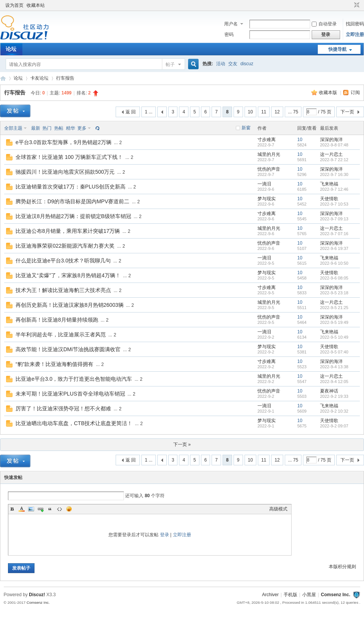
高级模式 (278, 509)
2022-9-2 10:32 (334, 411)
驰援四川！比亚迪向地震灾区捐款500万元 (65, 172)
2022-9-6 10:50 (334, 263)
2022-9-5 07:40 (334, 352)
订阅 (355, 93)
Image (31, 509)
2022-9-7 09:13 (334, 219)
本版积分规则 (342, 567)
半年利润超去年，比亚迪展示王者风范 (61, 334)
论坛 (11, 49)
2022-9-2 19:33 (334, 396)
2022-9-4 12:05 (334, 382)
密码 (229, 35)
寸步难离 (267, 140)
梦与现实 (267, 199)
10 (250, 112)
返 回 (131, 112)
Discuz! (37, 595)
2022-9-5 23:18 (334, 293)
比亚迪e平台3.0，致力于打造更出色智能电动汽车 (74, 379)
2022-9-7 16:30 (334, 174)
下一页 (347, 112)
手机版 (290, 595)
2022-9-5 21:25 (334, 308)
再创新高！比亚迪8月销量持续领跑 (57, 320)
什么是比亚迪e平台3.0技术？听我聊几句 (63, 261)
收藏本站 (36, 5)
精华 (71, 128)
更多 (82, 128)
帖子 (170, 64)
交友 (233, 64)
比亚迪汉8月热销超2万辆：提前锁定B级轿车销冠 (73, 216)
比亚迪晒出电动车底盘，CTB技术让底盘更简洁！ (74, 423)
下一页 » (182, 444)
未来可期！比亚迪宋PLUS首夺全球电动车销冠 (70, 394)
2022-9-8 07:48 (334, 145)
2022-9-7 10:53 (334, 204)
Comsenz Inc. (335, 595)
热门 (47, 128)
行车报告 (65, 78)
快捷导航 (337, 49)
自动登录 (324, 24)
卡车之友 (3, 78)
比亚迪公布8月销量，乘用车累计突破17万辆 (68, 231)
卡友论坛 (39, 78)
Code (60, 509)
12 (277, 112)
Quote (50, 509)
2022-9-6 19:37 (334, 248)
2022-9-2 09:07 (334, 426)
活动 (221, 64)
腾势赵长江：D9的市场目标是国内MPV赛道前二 (72, 201)
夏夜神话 (329, 391)
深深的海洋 (331, 140)
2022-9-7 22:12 (334, 160)
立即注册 (355, 35)
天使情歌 (329, 199)
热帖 (59, 128)
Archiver (270, 595)
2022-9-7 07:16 (334, 234)
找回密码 (355, 24)
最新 (36, 128)
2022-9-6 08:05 (334, 278)
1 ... (149, 112)
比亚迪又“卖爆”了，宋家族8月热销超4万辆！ (68, 275)
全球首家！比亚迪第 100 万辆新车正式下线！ (69, 157)
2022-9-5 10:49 (334, 337)
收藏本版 (329, 93)
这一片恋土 (331, 154)
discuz (247, 64)
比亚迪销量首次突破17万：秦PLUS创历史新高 (71, 187)
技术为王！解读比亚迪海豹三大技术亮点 (63, 290)
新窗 (246, 128)
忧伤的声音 (269, 169)
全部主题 (13, 128)
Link (41, 509)
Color (22, 509)
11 (264, 112)
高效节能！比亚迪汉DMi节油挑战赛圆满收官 (68, 349)
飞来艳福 (329, 184)
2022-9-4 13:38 (334, 367)
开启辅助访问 (350, 5)
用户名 (231, 24)
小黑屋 (309, 595)
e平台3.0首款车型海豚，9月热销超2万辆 (64, 142)
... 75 (293, 112)
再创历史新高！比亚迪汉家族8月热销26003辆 (70, 305)
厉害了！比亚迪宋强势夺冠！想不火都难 (63, 408)
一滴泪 (264, 184)
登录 (165, 535)
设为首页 (14, 5)
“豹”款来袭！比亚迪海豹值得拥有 (54, 364)
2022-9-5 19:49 (334, 322)
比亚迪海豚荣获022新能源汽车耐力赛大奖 (65, 246)
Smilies (69, 509)
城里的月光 (269, 154)
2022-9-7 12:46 (334, 189)
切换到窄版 (356, 5)
